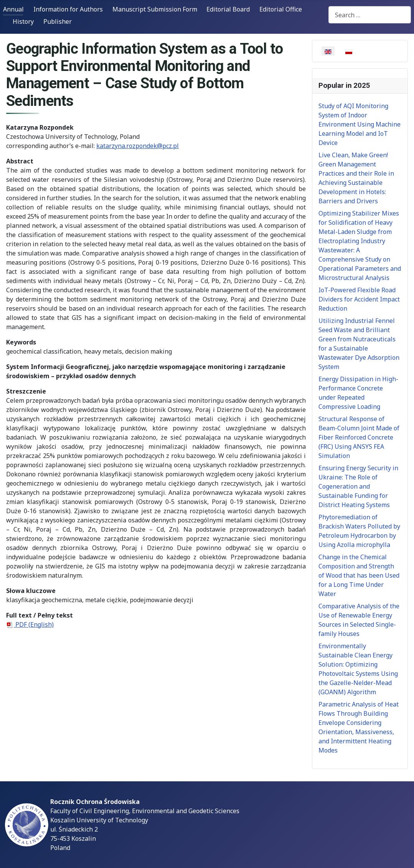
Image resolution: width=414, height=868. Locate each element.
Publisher (58, 21)
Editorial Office (281, 9)
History (23, 21)
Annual (13, 9)
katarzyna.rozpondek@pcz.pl (138, 146)
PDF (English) (30, 624)
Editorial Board (228, 9)
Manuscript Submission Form (155, 9)
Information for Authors (68, 9)
